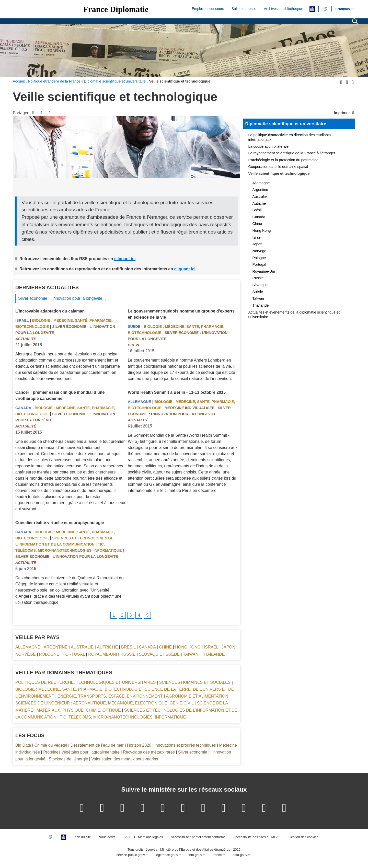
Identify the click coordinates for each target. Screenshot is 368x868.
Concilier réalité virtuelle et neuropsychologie (60, 523)
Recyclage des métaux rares (149, 752)
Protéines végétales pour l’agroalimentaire (82, 752)
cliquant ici (125, 259)
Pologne (49, 654)
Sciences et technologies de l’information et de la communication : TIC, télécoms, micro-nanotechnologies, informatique (68, 544)
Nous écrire (107, 837)
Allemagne (139, 402)
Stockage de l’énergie (68, 759)
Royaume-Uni (103, 654)
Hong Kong (188, 647)
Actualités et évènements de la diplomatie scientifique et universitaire (294, 315)
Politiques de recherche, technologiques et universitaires (85, 682)
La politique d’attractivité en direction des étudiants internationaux (290, 137)
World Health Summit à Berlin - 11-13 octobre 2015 (177, 392)
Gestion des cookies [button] (303, 837)
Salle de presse (244, 8)
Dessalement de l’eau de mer (97, 745)
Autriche (107, 647)
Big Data (23, 745)
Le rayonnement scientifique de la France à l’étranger (292, 153)
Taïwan (191, 654)
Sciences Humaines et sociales (195, 682)
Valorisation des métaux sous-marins (125, 759)
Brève (134, 345)
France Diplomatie (116, 9)
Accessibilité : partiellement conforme (198, 837)
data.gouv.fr (241, 855)
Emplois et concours (208, 8)
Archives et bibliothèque (283, 8)
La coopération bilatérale (269, 146)
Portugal (74, 654)
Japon (228, 647)
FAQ (127, 837)
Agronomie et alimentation (197, 696)
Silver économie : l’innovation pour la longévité (60, 298)
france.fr (219, 855)
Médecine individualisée (190, 408)
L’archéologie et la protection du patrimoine (283, 160)
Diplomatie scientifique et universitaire (286, 124)
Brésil (128, 647)
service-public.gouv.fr (132, 855)
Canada (23, 408)
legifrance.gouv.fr (168, 855)
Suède (134, 327)
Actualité (26, 339)
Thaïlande (213, 654)
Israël (22, 320)
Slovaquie (151, 654)
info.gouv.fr (197, 855)
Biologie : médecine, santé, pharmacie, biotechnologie (78, 689)
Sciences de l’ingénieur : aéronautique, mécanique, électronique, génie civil (104, 703)
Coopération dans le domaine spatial (278, 167)
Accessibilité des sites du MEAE (257, 837)
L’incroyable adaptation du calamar (50, 311)
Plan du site (82, 837)
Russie (128, 654)
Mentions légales (151, 837)
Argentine (56, 647)
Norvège (26, 654)
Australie (82, 647)
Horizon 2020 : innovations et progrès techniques (171, 745)
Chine (165, 647)
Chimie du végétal (51, 745)
